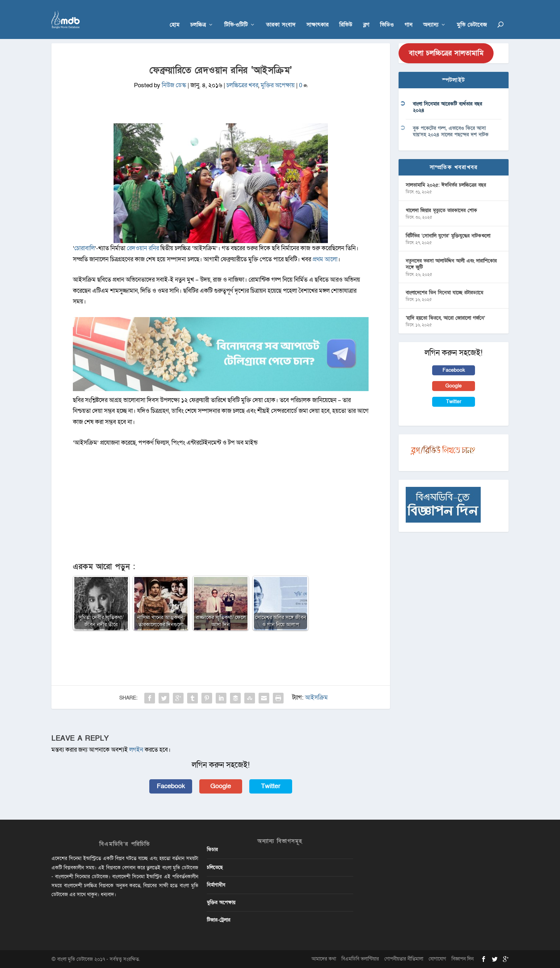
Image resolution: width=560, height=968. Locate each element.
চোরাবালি (84, 248)
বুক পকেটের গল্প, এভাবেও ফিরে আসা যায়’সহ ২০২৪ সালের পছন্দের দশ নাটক (451, 131)
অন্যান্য (431, 15)
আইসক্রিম (316, 697)
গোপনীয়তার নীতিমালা (404, 959)
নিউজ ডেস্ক (174, 85)
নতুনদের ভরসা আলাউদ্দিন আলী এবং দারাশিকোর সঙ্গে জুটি (451, 264)
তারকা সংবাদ (281, 15)
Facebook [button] (171, 786)
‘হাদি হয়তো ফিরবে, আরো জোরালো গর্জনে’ (445, 318)
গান (409, 15)
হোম (175, 15)
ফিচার (212, 850)
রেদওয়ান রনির (143, 248)
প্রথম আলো (325, 259)
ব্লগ (366, 15)
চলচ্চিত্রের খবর (242, 85)
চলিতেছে (215, 867)
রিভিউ (346, 15)
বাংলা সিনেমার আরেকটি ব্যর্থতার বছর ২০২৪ (447, 107)
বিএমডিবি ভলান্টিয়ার (360, 959)
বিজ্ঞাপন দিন (462, 959)
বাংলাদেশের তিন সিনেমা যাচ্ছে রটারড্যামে (444, 293)
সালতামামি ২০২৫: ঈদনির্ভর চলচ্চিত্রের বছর (446, 185)
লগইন (136, 750)
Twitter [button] (271, 786)
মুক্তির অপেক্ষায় (278, 85)
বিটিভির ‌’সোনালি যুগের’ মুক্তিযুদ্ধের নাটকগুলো (448, 235)
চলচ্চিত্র (198, 15)
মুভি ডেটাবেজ (472, 15)
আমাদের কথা (324, 959)
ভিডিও (387, 15)
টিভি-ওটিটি (236, 15)
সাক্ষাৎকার (317, 15)
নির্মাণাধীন (216, 885)
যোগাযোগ (437, 959)
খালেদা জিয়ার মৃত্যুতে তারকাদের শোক (441, 210)
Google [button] (221, 786)
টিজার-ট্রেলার (219, 920)
